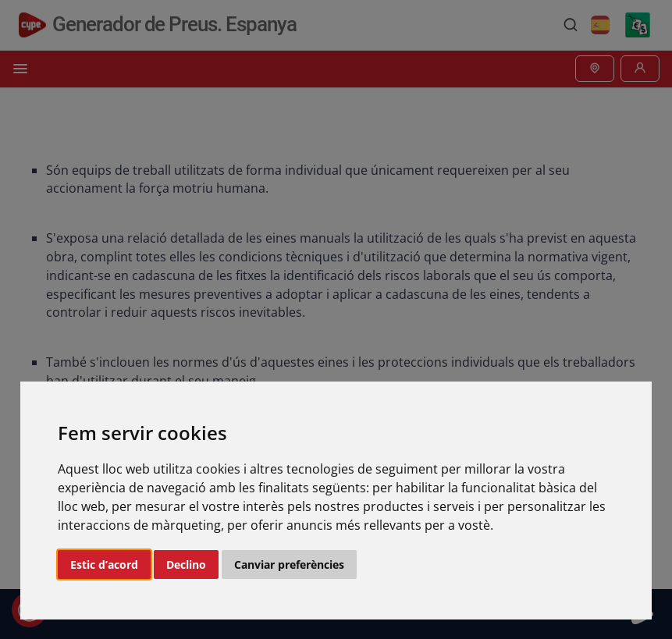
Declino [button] (186, 564)
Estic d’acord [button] (104, 564)
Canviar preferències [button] (289, 564)
